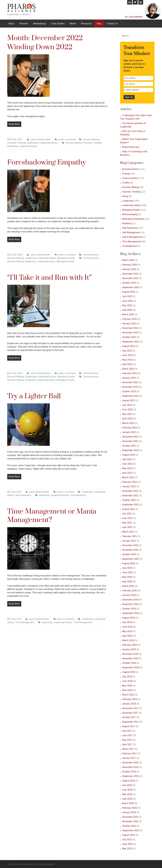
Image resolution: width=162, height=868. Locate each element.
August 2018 (129, 672)
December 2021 (130, 491)
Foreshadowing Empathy (47, 162)
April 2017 (127, 744)
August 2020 (129, 563)
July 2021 (127, 514)
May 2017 (127, 740)
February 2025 (130, 319)
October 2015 (129, 826)
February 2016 (130, 808)
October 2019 (129, 609)
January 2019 (129, 649)
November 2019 (130, 604)
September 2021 (131, 505)
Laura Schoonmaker (39, 139)
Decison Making (74, 143)
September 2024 (131, 342)
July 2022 (127, 459)
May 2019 (127, 631)
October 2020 (129, 554)
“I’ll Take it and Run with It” (49, 278)
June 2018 (128, 681)
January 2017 (129, 758)
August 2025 (129, 292)
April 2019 (127, 636)
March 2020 (128, 586)
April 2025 (127, 310)
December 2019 (130, 600)
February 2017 (130, 754)
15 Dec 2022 (15, 373)
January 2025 (129, 324)
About (11, 24)
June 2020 (128, 572)
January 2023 (129, 432)
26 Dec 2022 (15, 139)
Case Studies (58, 24)
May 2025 (127, 305)
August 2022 (129, 455)
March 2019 (128, 640)
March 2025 (128, 314)
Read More (14, 124)
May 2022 (127, 468)
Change (126, 174)
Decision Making (91, 139)
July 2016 (127, 785)
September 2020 (131, 559)
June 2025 (128, 301)
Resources (86, 24)
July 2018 (127, 677)
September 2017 (131, 722)
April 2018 (127, 690)
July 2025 (127, 296)
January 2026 (129, 269)
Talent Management (132, 237)
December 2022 (130, 437)
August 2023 (129, 400)
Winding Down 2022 (40, 47)
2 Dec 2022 (14, 619)
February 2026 (130, 265)
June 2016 (128, 790)
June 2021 (128, 518)
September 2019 (131, 613)
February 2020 (130, 591)
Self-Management (131, 232)
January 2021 (129, 541)
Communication (91, 255)
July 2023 (127, 405)
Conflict (126, 183)
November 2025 (130, 278)
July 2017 (127, 731)
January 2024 (129, 378)
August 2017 (129, 726)
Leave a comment (67, 139)
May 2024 (127, 360)
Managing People (66, 258)
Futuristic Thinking (16, 143)
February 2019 (130, 645)
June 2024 (128, 355)
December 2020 (130, 545)
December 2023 (130, 382)
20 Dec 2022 (15, 255)
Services (24, 24)
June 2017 (128, 735)
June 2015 (128, 844)
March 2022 (128, 477)
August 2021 (129, 509)
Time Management (25, 622)
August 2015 (129, 835)
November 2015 (130, 821)
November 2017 (130, 713)
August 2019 (129, 618)
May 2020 (127, 577)
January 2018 (129, 704)
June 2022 (128, 464)
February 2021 (130, 536)
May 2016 (127, 794)
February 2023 (130, 428)
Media (73, 24)
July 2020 (127, 568)
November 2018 (130, 658)
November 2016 (130, 767)
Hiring (125, 196)
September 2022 (131, 450)
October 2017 (129, 717)
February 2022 (130, 482)
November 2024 (130, 333)
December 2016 (130, 763)
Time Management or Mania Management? (52, 516)
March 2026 (128, 260)
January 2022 (129, 486)
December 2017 (130, 708)
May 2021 (127, 523)
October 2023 (129, 391)
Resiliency (127, 223)
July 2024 (127, 351)
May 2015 (127, 849)
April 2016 (127, 799)
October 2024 (129, 337)
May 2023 (127, 414)
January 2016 (129, 812)
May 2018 (127, 686)
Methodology (40, 24)
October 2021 (129, 500)
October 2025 (129, 283)
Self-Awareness (23, 495)
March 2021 (128, 532)
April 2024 (127, 364)
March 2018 (128, 695)
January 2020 (129, 595)
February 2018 (130, 699)
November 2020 (130, 550)
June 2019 (128, 627)
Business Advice (130, 169)
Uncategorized (130, 246)
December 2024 (130, 328)
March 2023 (128, 423)
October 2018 (129, 663)
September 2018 (131, 668)
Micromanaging (130, 214)
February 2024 (130, 373)
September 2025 (131, 287)
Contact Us (112, 24)
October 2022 (129, 446)
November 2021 (130, 496)
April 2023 (127, 419)
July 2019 (127, 622)
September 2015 (131, 830)
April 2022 (127, 473)
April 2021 (127, 527)
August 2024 (129, 346)
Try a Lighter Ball (34, 396)
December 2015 (130, 817)
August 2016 (129, 781)
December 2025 (130, 274)
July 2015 (127, 840)
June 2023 (128, 410)
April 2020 (127, 582)
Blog (99, 24)
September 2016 (131, 776)
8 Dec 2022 (14, 492)
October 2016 (129, 772)
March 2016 (128, 803)
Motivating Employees (133, 219)
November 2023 (130, 387)
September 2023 (131, 396)
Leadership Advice (49, 143)
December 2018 (130, 654)
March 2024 (128, 369)
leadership (12, 146)
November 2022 (130, 441)
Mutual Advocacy (131, 147)
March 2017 (128, 749)
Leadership (32, 143)
